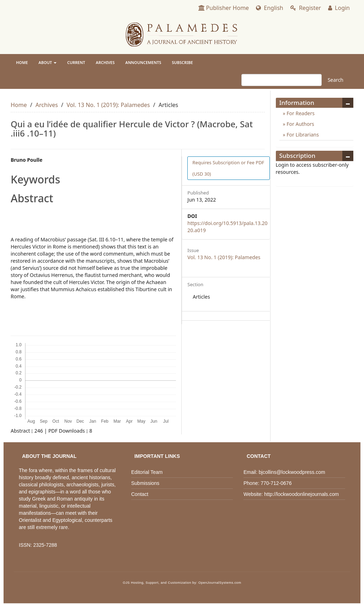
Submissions (145, 483)
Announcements (143, 62)
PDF (228, 168)
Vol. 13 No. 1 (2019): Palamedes (108, 105)
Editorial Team (147, 472)
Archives (105, 62)
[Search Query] (282, 80)
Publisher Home (224, 8)
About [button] (47, 62)
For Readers (300, 113)
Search (336, 80)
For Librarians (302, 135)
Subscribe (182, 62)
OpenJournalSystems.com (220, 583)
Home (22, 62)
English (270, 8)
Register (306, 8)
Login (339, 8)
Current (76, 62)
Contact (140, 494)
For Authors (300, 124)
